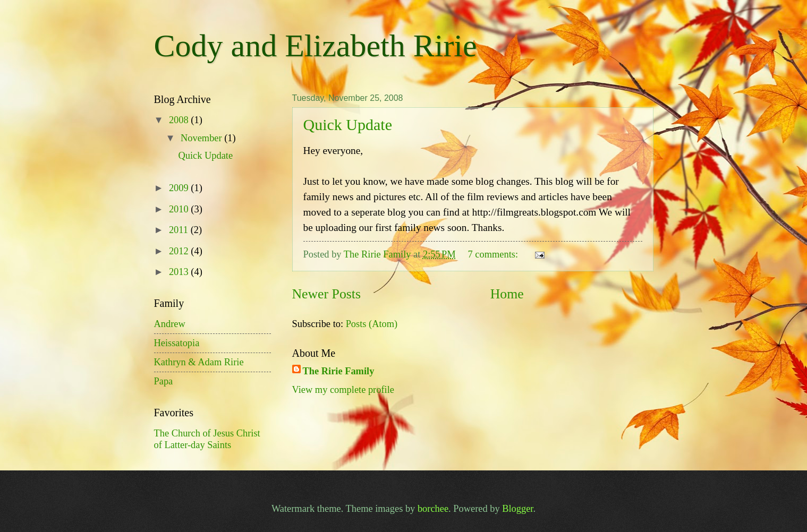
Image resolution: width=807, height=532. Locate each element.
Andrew (170, 324)
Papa (164, 381)
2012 (180, 251)
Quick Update (348, 125)
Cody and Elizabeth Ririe (316, 46)
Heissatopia (177, 343)
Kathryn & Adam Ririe (199, 362)
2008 (180, 120)
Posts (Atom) (372, 324)
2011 (180, 230)
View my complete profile (343, 390)
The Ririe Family (339, 371)
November (202, 138)
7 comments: (494, 254)
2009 (180, 188)
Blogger (517, 509)
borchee (433, 509)
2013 (180, 272)
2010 (180, 209)
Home (507, 294)
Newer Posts (326, 294)
